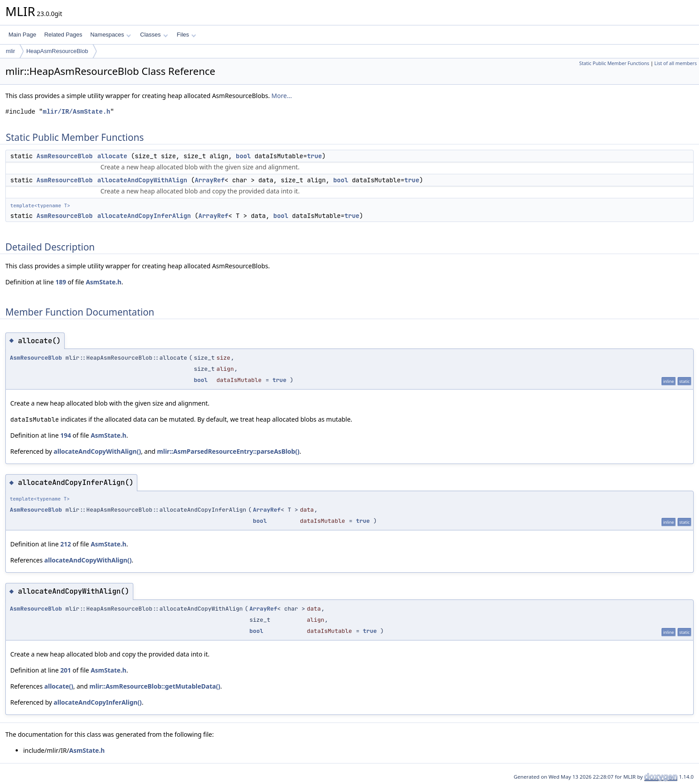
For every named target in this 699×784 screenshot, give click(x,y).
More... (282, 96)
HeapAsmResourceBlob (57, 51)
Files (187, 35)
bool (243, 156)
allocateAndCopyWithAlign (142, 180)
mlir (10, 51)
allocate (112, 156)
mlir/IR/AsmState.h (76, 112)
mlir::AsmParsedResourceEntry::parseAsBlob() (228, 451)
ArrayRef (210, 180)
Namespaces (110, 35)
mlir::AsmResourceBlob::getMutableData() (155, 686)
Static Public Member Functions (614, 63)
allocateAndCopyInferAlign (144, 216)
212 (66, 544)
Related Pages (63, 35)
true (315, 156)
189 (61, 282)
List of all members (676, 63)
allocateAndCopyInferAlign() (98, 702)
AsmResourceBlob (65, 156)
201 (66, 670)
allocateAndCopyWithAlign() (97, 451)
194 (66, 435)
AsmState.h (103, 282)
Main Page (22, 35)
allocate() (59, 686)
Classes (154, 35)
